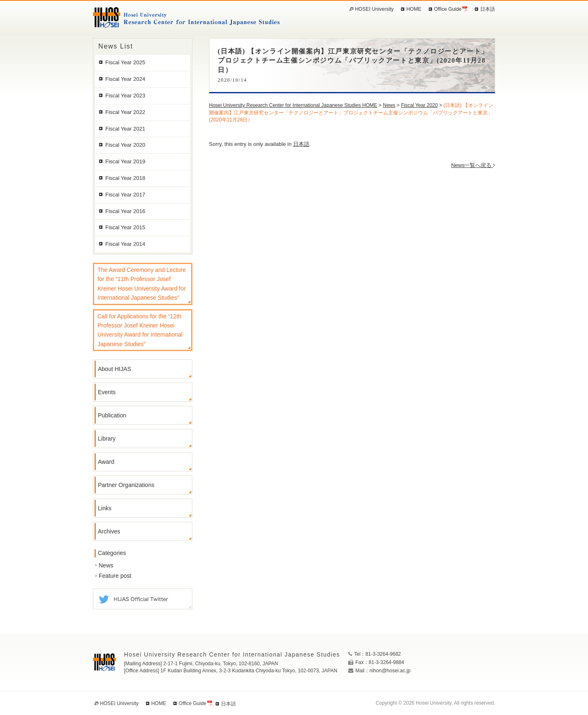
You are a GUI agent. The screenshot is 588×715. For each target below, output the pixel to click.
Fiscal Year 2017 (125, 195)
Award (106, 462)
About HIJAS (114, 369)
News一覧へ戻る (473, 165)
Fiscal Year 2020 (125, 145)
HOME (414, 9)
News (106, 565)
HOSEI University (374, 9)
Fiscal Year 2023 (125, 96)
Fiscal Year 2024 (125, 79)
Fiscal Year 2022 (125, 112)
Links (105, 508)
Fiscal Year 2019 (125, 161)
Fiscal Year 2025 (125, 62)
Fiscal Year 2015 (125, 227)
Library (107, 439)
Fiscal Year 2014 (125, 244)
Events (107, 392)
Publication (112, 415)
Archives (109, 531)
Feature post (115, 576)
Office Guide (448, 9)
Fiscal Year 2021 (125, 129)
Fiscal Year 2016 (125, 211)
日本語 (301, 144)
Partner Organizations (126, 485)
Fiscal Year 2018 (125, 178)
